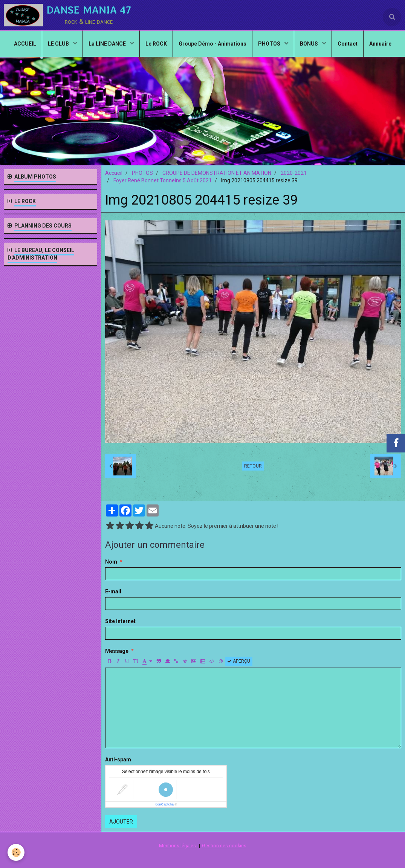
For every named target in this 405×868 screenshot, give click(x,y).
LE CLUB (59, 44)
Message (117, 651)
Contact (348, 44)
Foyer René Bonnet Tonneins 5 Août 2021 (163, 180)
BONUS (309, 44)
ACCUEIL (25, 44)
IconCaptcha (164, 804)
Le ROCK (156, 44)
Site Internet (120, 621)
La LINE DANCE (108, 44)
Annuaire (380, 44)
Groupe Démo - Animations (212, 44)
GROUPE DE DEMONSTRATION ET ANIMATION (217, 173)
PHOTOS (270, 44)
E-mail (113, 591)
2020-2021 (294, 173)
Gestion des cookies (224, 846)
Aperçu (239, 661)
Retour (253, 466)
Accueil (114, 173)
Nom (111, 562)
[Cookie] (16, 852)
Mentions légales (177, 846)
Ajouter (121, 822)
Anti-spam (118, 759)
